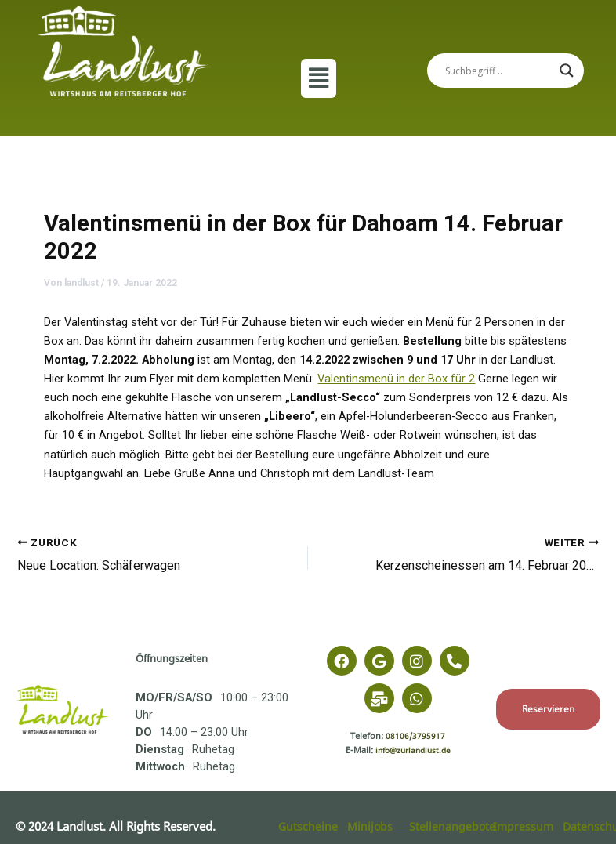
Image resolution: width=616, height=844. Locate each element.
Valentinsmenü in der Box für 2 (396, 379)
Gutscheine (308, 826)
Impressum (524, 826)
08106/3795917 (416, 735)
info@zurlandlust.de (413, 750)
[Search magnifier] (567, 71)
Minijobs (371, 826)
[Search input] (498, 71)
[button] (319, 78)
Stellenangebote (453, 826)
